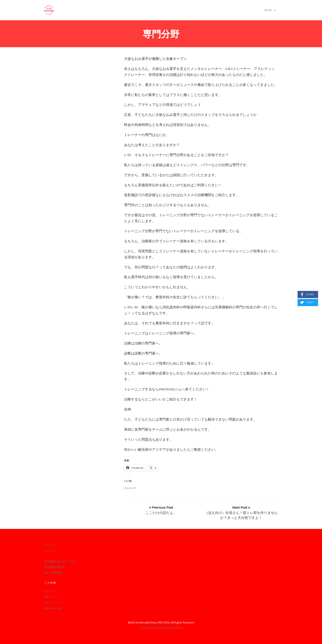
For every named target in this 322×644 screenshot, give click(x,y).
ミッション (51, 551)
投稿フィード (52, 597)
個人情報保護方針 (55, 567)
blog (268, 10)
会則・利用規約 (53, 573)
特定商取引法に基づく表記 (60, 561)
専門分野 (161, 34)
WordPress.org (53, 608)
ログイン (49, 591)
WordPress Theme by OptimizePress (161, 627)
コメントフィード (55, 603)
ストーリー (51, 545)
